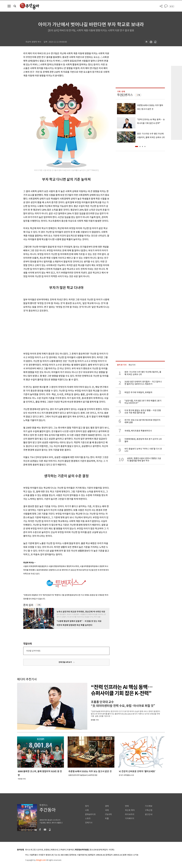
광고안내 (149, 814)
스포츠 (88, 818)
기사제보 (149, 806)
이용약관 (70, 850)
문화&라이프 (90, 814)
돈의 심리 (28, 605)
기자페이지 (130, 818)
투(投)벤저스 (125, 95)
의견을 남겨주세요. (33, 651)
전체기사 (89, 823)
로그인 (172, 6)
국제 (107, 810)
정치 (87, 806)
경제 (107, 806)
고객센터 (62, 850)
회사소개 (29, 850)
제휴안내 (54, 850)
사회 (87, 810)
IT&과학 (108, 814)
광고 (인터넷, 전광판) (41, 850)
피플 (107, 818)
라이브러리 (130, 814)
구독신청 (149, 810)
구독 (39, 605)
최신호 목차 (130, 810)
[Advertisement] (60, 332)
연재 (127, 806)
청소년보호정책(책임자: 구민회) (102, 850)
